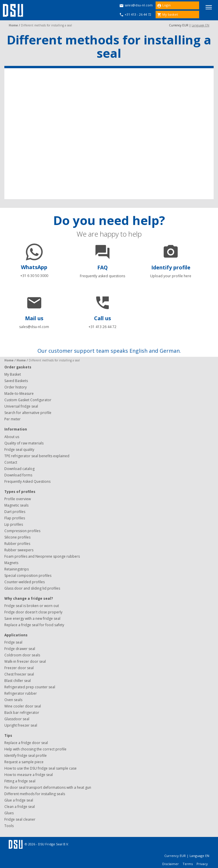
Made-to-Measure (19, 394)
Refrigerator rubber (21, 693)
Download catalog (19, 469)
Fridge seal (13, 642)
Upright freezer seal (21, 725)
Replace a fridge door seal (26, 743)
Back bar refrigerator (22, 713)
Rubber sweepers (19, 550)
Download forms (18, 475)
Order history (16, 387)
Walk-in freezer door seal (25, 661)
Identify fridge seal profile (26, 756)
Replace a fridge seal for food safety (34, 625)
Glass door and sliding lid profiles (32, 588)
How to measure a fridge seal (29, 775)
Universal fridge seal (21, 406)
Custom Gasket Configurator (28, 400)
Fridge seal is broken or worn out (32, 606)
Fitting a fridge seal (20, 781)
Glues (9, 813)
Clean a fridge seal (20, 807)
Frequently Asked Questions (27, 481)
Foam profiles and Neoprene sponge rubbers (42, 556)
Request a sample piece (24, 762)
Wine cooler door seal (23, 706)
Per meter (12, 419)
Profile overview (18, 499)
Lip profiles (14, 524)
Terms (188, 864)
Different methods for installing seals (35, 794)
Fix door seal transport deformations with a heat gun (48, 787)
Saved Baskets (16, 381)
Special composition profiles (28, 576)
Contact (11, 462)
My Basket (13, 374)
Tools (9, 826)
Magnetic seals (16, 505)
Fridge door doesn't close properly (33, 612)
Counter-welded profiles (25, 582)
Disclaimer (171, 864)
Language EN (200, 25)
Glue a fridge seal (19, 800)
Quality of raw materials (24, 443)
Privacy (202, 864)
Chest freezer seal (19, 674)
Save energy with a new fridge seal (32, 618)
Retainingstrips (17, 569)
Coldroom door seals (22, 655)
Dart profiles (15, 512)
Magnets (11, 563)
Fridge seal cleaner (20, 819)
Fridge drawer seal (20, 649)
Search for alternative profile (28, 413)
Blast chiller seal (18, 681)
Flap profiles (15, 518)
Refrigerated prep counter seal (30, 687)
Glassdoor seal (17, 719)
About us (12, 437)
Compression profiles (22, 531)
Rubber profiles (17, 544)
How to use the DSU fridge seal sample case (40, 768)
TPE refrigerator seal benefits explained (37, 456)
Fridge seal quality (19, 450)
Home (13, 25)
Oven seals (13, 700)
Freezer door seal (19, 668)
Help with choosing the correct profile (35, 749)
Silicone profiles (17, 537)
